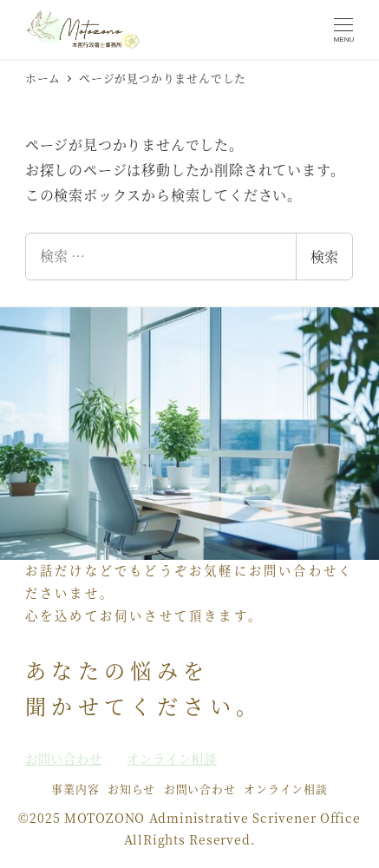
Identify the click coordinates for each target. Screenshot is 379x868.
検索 (324, 256)
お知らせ (131, 789)
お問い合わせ (200, 789)
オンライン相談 (286, 789)
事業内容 (75, 789)
